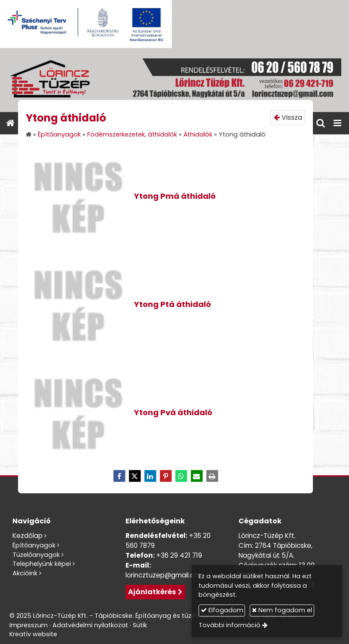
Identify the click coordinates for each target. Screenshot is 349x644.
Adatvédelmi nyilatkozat (90, 625)
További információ (230, 625)
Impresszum (29, 625)
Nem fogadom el (282, 610)
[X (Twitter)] (135, 476)
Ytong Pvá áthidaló (173, 412)
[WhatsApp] (181, 476)
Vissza (288, 117)
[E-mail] (196, 476)
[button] (337, 123)
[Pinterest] (165, 476)
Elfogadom (222, 610)
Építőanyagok (34, 545)
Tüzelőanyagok (36, 555)
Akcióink (25, 573)
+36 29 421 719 (179, 555)
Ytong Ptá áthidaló (173, 304)
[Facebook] (119, 476)
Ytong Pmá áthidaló (175, 196)
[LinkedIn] (150, 476)
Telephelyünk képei (42, 564)
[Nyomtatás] (212, 476)
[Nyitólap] (174, 80)
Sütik (140, 625)
